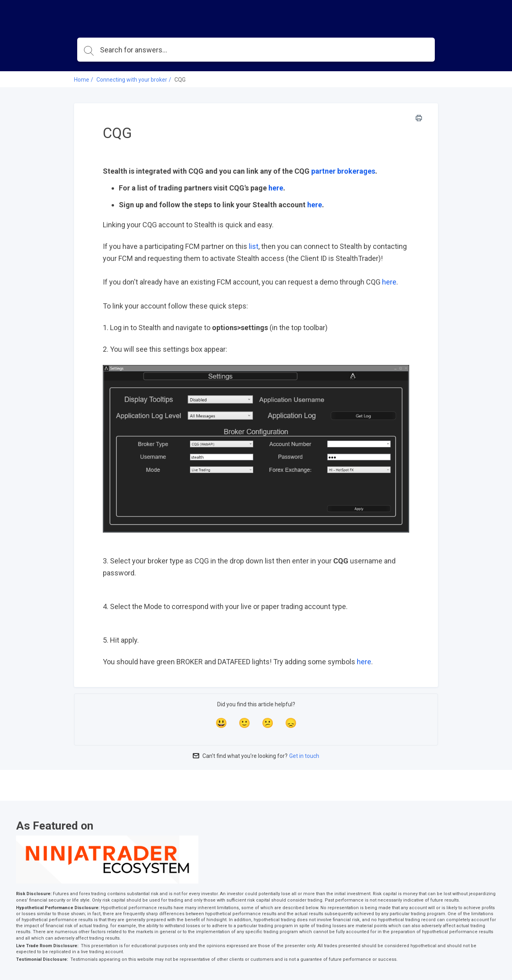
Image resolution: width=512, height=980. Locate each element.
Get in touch (304, 756)
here (276, 188)
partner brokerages (343, 171)
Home (82, 80)
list (254, 246)
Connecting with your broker (132, 80)
